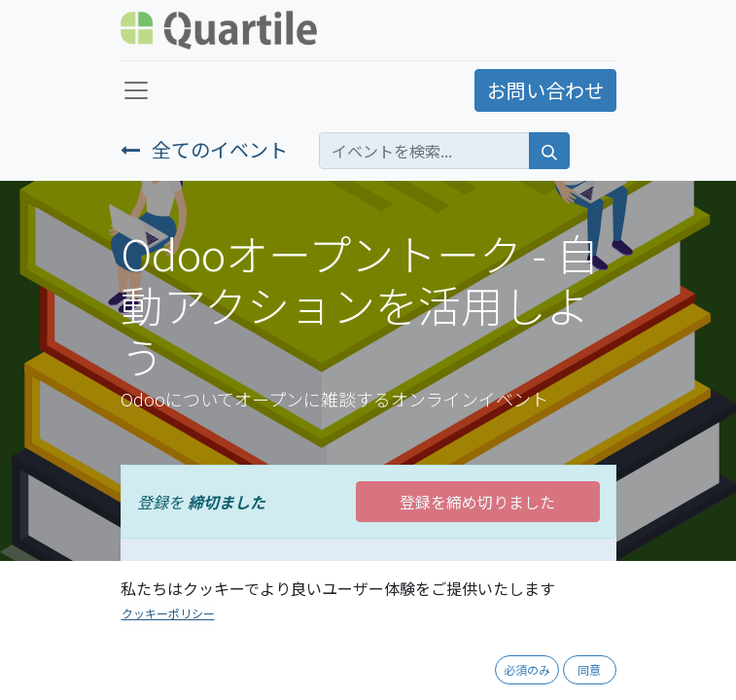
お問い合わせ (545, 90)
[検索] (549, 151)
